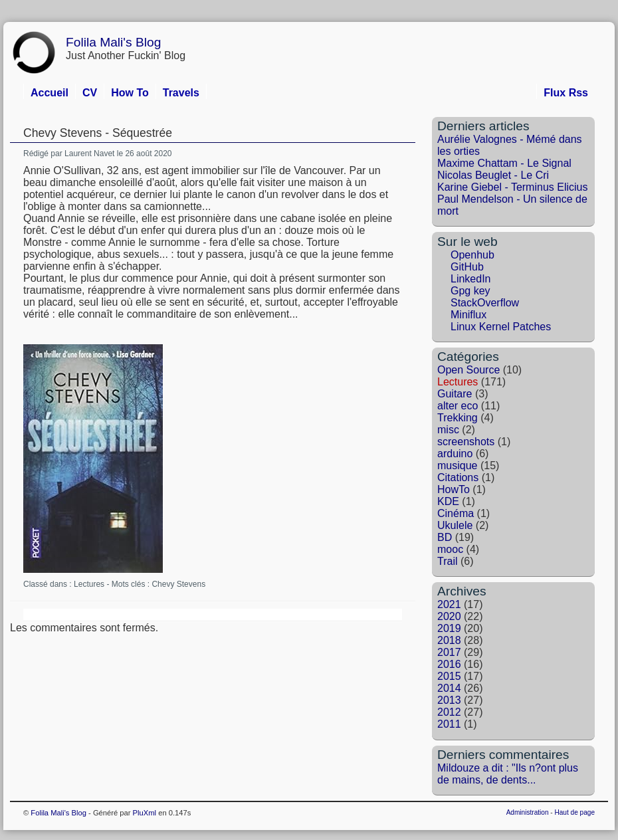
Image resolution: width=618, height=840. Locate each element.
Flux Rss (566, 93)
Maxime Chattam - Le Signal (504, 163)
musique (457, 466)
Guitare (455, 394)
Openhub (472, 255)
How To (130, 93)
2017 (449, 652)
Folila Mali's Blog (113, 42)
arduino (455, 454)
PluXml (145, 813)
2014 (449, 688)
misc (448, 430)
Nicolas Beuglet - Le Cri (493, 175)
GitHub (467, 267)
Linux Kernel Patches (501, 327)
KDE (448, 501)
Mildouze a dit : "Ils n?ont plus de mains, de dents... (508, 774)
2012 (449, 712)
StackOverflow (485, 303)
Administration (528, 812)
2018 (449, 640)
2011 (449, 724)
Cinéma (456, 513)
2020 (449, 616)
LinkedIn (471, 279)
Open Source (468, 370)
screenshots (466, 442)
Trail (448, 561)
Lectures (89, 584)
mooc (450, 549)
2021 (449, 604)
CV (90, 93)
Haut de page (574, 812)
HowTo (454, 489)
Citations (458, 477)
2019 (449, 628)
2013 (449, 700)
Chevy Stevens (178, 584)
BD (445, 537)
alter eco (458, 406)
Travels (181, 93)
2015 (449, 676)
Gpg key (470, 291)
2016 (449, 664)
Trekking (458, 418)
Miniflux (468, 315)
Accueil (50, 93)
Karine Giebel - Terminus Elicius (512, 187)
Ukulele (455, 525)
